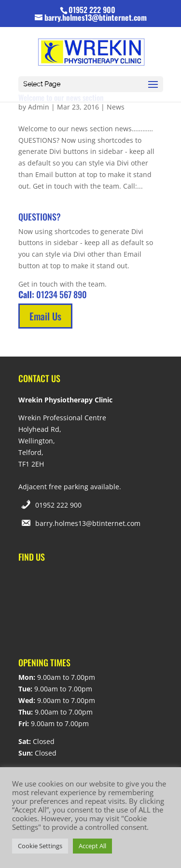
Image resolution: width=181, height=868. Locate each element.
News (116, 107)
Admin (39, 107)
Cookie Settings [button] (40, 846)
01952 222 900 (58, 505)
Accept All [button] (92, 846)
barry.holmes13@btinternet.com (88, 523)
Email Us (45, 316)
